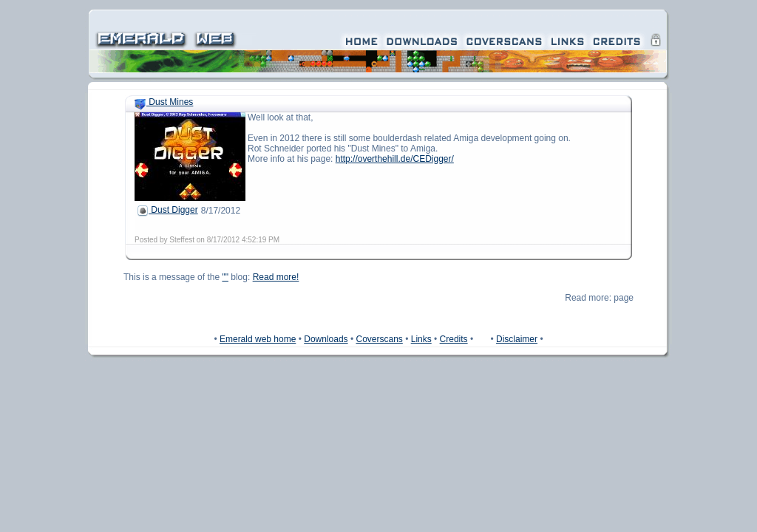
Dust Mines (164, 102)
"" (225, 277)
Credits (454, 339)
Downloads (326, 339)
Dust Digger (167, 210)
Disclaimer (517, 339)
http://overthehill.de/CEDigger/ (395, 159)
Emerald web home (258, 339)
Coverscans (379, 339)
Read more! (276, 277)
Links (421, 339)
